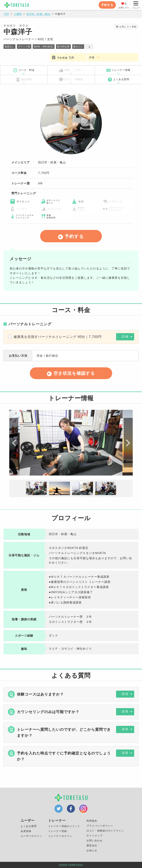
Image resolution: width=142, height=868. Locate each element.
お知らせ (92, 851)
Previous (14, 443)
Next (128, 443)
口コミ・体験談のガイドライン (105, 831)
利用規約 (92, 821)
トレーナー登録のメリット (64, 826)
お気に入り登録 (127, 27)
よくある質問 (119, 80)
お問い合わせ (94, 841)
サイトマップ (94, 836)
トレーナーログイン (60, 836)
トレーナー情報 (119, 70)
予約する (107, 5)
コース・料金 (24, 70)
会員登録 (26, 831)
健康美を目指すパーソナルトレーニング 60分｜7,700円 (58, 337)
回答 (124, 695)
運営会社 (92, 846)
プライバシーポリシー (100, 826)
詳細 (124, 337)
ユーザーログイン (31, 836)
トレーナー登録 (58, 831)
